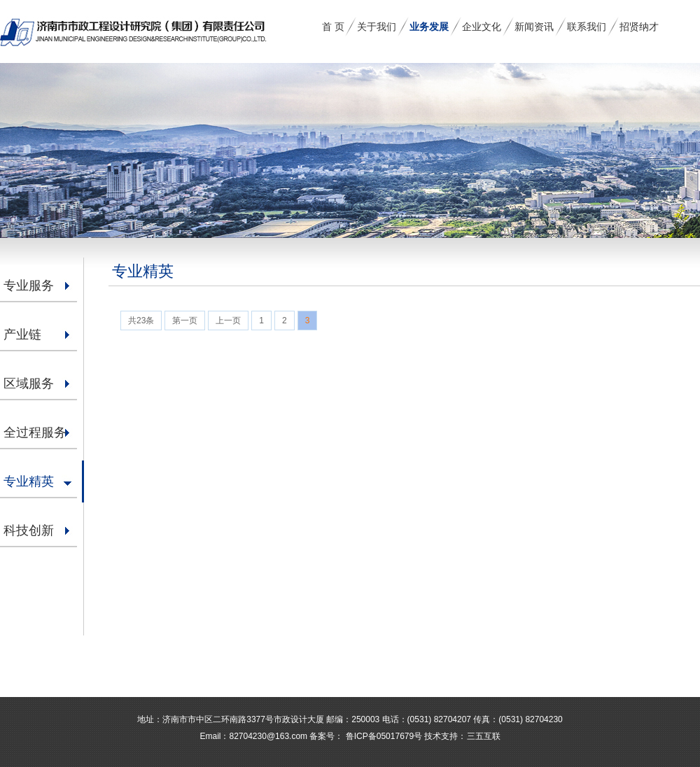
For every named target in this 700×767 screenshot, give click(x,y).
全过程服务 (35, 432)
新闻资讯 (534, 27)
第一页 (185, 321)
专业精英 (29, 481)
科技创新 (29, 530)
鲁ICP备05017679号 (383, 736)
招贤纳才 (639, 27)
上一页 (228, 321)
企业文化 (482, 27)
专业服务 (29, 286)
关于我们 (377, 27)
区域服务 (29, 383)
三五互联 (484, 736)
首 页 (333, 27)
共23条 (141, 321)
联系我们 (587, 27)
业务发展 (429, 27)
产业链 (22, 335)
